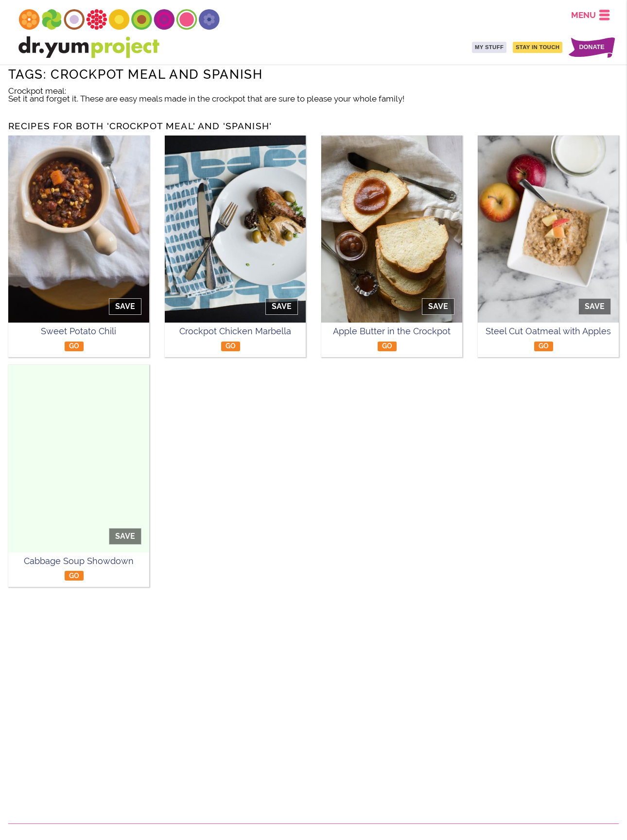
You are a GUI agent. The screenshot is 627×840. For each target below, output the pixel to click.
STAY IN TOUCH (538, 47)
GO (74, 346)
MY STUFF (489, 47)
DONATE (592, 47)
